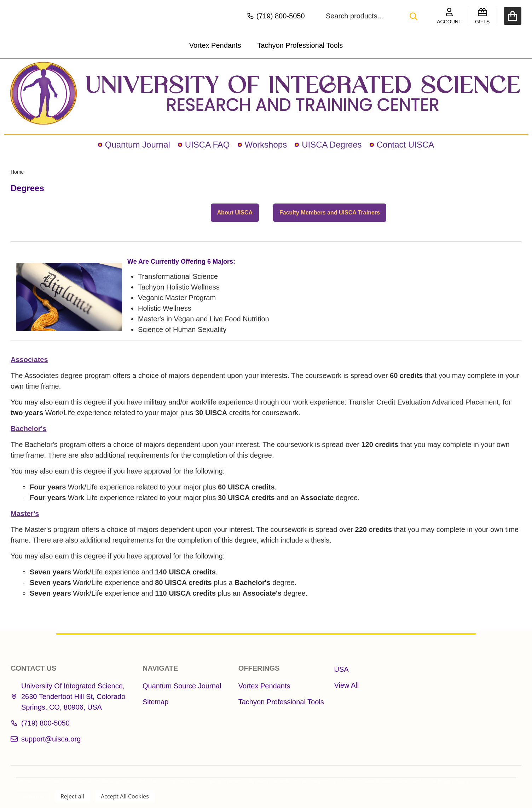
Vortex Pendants (215, 45)
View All (347, 685)
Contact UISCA (402, 145)
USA (342, 669)
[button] (266, 93)
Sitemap (155, 702)
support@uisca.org (46, 739)
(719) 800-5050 (40, 723)
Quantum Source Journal (182, 686)
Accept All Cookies (125, 796)
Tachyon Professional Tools (300, 45)
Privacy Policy (453, 781)
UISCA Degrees (328, 145)
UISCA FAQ (204, 145)
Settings (33, 796)
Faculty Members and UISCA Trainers (330, 213)
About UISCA (235, 213)
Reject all (72, 796)
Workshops (262, 145)
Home (17, 172)
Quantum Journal (134, 145)
